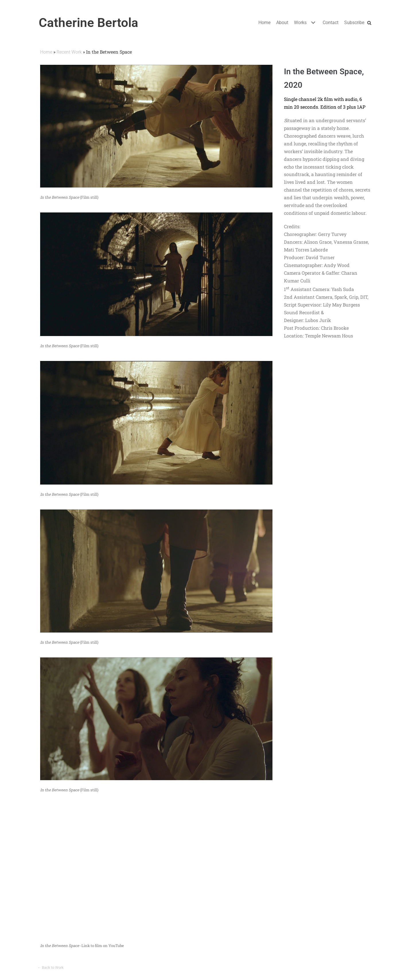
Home (264, 23)
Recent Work (69, 52)
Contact (331, 23)
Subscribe (354, 23)
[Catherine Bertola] (88, 23)
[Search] (369, 23)
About (282, 23)
